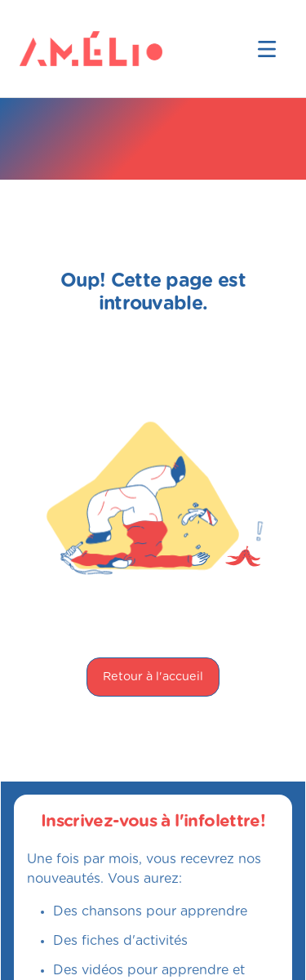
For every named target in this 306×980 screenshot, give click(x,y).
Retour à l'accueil (153, 677)
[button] (267, 49)
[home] (46, 48)
